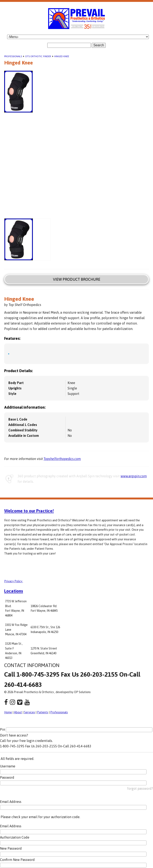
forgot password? (140, 788)
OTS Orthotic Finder (38, 56)
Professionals (13, 56)
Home (8, 712)
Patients (43, 712)
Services (30, 712)
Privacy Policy (14, 581)
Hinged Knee (62, 56)
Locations (14, 591)
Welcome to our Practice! (29, 511)
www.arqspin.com (134, 476)
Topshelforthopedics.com (62, 459)
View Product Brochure (77, 279)
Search (99, 45)
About (18, 712)
